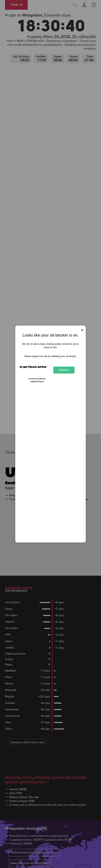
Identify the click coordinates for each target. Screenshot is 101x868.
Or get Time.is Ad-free (33, 367)
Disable (64, 370)
